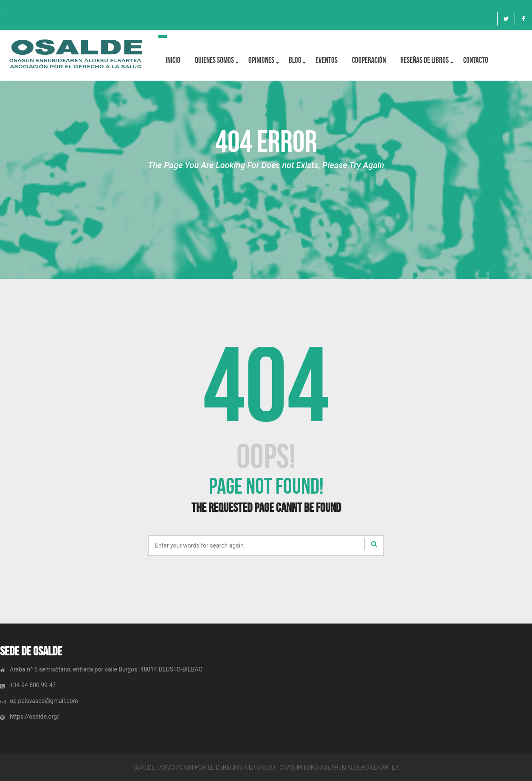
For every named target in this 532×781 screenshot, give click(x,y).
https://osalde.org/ (35, 716)
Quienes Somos (214, 60)
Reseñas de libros (425, 60)
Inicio (173, 60)
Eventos (327, 60)
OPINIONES (261, 60)
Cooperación (369, 60)
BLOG (295, 60)
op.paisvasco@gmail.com (44, 701)
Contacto (476, 60)
